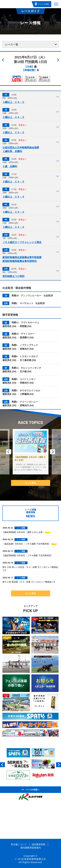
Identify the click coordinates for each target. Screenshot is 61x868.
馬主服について (19, 844)
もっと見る (30, 483)
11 (5, 390)
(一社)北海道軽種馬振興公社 (30, 859)
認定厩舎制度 (39, 844)
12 (5, 402)
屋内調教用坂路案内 (31, 848)
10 (5, 303)
